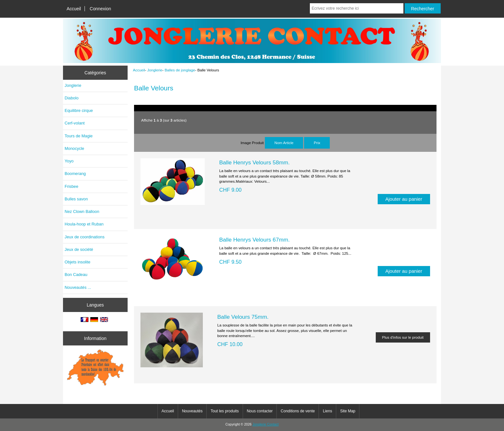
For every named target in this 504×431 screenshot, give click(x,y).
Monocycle (74, 148)
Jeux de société (79, 249)
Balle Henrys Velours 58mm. (254, 162)
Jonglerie (155, 70)
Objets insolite (77, 262)
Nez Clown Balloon (82, 211)
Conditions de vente (298, 411)
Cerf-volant (75, 123)
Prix (317, 143)
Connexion (100, 9)
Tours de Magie (79, 136)
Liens (327, 411)
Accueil (74, 9)
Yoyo (69, 161)
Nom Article (284, 143)
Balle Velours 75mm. (243, 317)
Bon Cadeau (76, 275)
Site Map (348, 411)
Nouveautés (192, 411)
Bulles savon (76, 199)
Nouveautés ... (78, 287)
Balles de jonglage (180, 70)
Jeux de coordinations (85, 237)
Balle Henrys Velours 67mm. (254, 240)
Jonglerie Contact (266, 424)
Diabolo (72, 98)
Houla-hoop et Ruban (84, 224)
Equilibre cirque (79, 110)
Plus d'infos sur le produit (403, 337)
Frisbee (72, 186)
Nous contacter (260, 411)
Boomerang (75, 174)
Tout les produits (225, 411)
